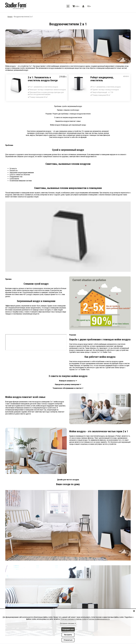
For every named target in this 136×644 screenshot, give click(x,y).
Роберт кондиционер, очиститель (102, 79)
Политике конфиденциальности (99, 619)
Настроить (68, 635)
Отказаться (68, 640)
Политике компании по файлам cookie (73, 619)
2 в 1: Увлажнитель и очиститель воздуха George (43, 79)
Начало (10, 17)
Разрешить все (68, 629)
